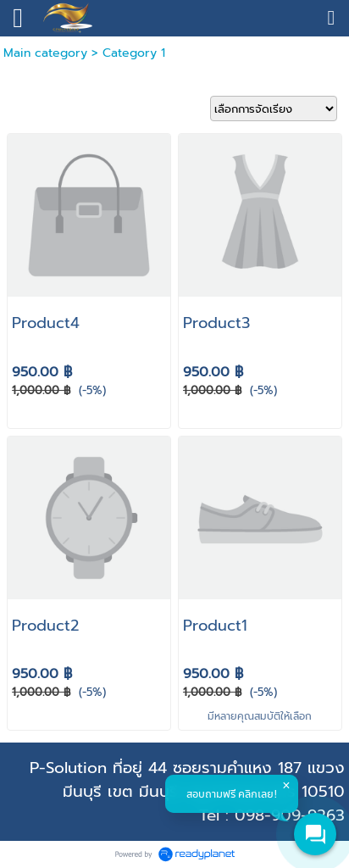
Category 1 (134, 53)
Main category (45, 53)
